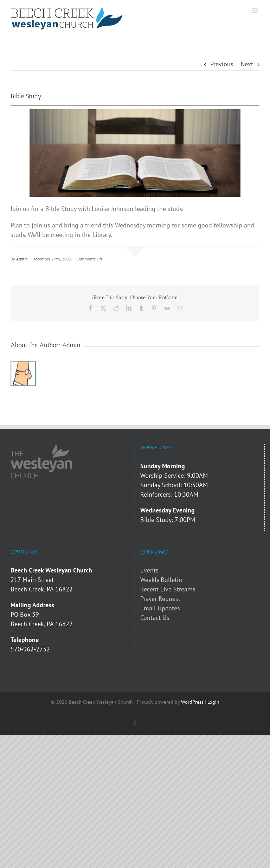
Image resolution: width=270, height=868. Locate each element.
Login (213, 702)
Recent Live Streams (168, 589)
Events (149, 570)
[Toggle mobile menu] (256, 11)
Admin (22, 259)
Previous (222, 64)
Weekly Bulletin (161, 580)
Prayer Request (160, 599)
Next (247, 64)
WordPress (192, 702)
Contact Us (155, 618)
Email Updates (160, 608)
